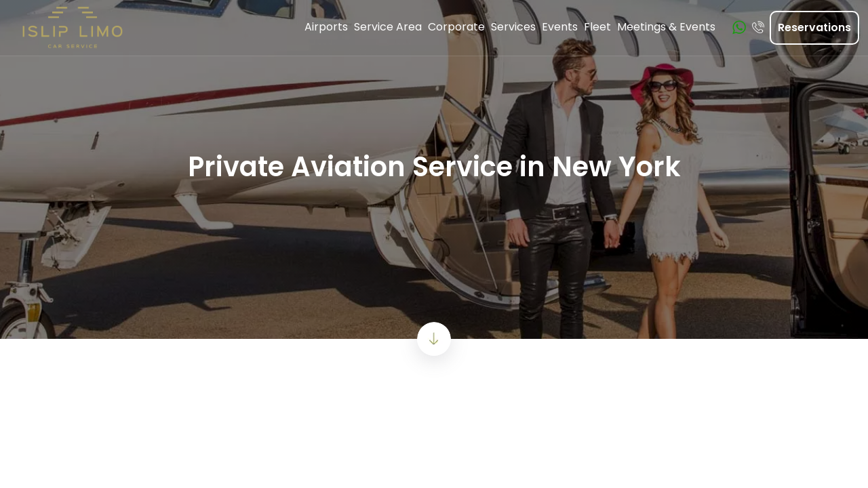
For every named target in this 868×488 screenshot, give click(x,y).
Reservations (814, 27)
